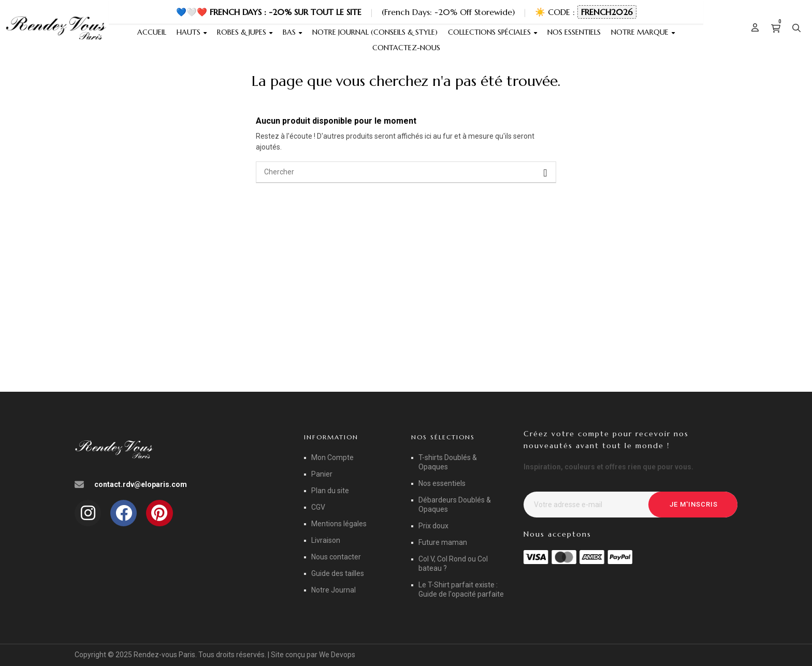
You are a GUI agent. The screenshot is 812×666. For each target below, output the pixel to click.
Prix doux (433, 526)
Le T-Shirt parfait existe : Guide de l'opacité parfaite (461, 589)
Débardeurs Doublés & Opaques (455, 505)
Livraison (326, 540)
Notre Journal (334, 590)
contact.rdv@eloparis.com (141, 484)
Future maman (443, 542)
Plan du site (330, 491)
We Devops (337, 655)
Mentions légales (339, 524)
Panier (322, 474)
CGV (318, 507)
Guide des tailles (338, 573)
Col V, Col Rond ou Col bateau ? (453, 564)
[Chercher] (406, 172)
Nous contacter (336, 557)
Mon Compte (332, 457)
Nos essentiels (442, 483)
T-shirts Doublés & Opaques (448, 462)
